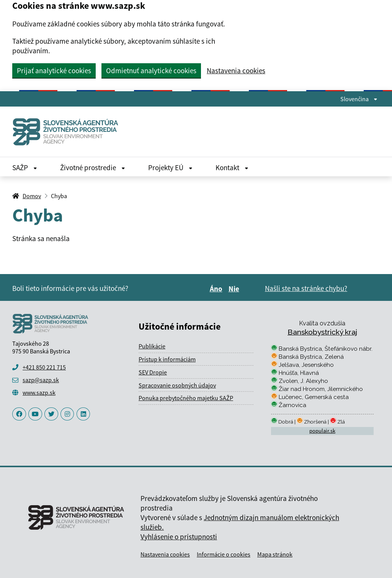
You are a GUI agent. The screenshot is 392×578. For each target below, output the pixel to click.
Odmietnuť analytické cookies (151, 71)
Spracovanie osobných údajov (177, 385)
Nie (235, 289)
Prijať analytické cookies (54, 71)
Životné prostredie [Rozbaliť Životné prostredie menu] (93, 167)
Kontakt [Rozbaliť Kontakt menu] (232, 167)
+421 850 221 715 (44, 367)
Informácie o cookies (224, 554)
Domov (32, 196)
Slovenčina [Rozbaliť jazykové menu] (359, 99)
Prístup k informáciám (167, 359)
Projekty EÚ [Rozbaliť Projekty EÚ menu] (170, 167)
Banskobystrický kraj (322, 332)
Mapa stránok (275, 554)
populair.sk (322, 431)
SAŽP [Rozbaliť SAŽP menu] (25, 167)
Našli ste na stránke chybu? (306, 288)
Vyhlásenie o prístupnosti (179, 537)
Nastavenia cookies (236, 71)
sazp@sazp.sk (41, 380)
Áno (217, 289)
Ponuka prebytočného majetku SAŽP (186, 398)
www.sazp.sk (39, 392)
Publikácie (152, 346)
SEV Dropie (153, 372)
